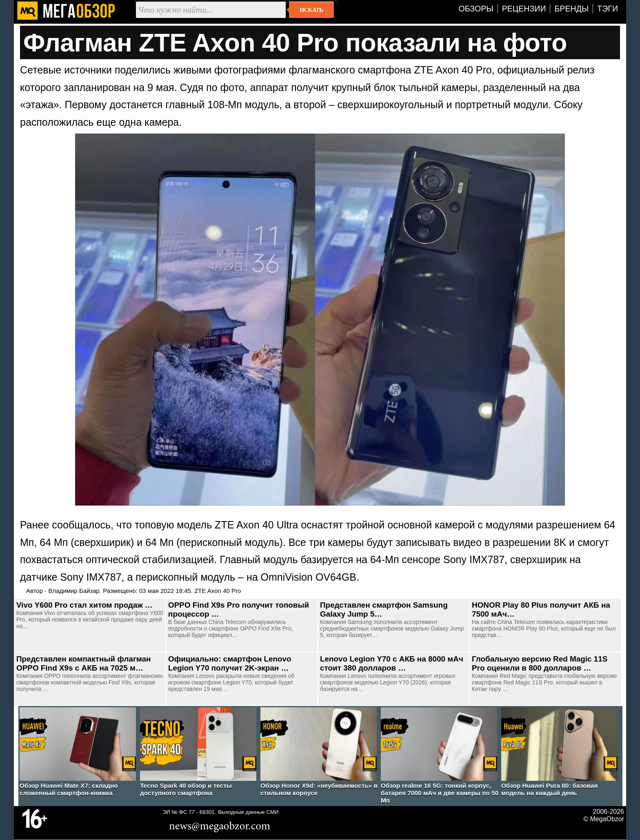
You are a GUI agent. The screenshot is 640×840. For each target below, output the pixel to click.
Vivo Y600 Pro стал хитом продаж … (84, 605)
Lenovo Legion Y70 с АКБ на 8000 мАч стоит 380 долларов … (392, 663)
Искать (311, 10)
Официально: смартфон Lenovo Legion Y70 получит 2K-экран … (230, 663)
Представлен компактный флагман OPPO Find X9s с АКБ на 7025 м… (83, 663)
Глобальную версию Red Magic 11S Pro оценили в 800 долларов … (540, 663)
